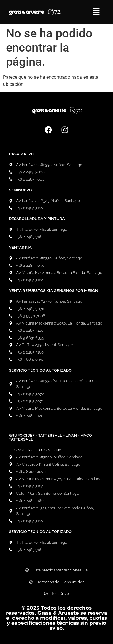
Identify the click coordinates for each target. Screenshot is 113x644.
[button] (96, 12)
